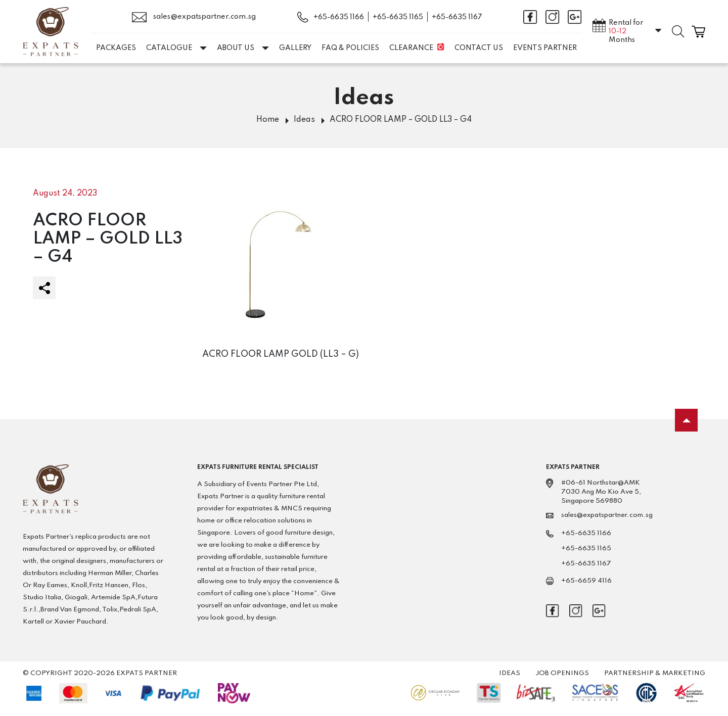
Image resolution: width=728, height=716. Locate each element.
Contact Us (479, 48)
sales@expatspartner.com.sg (194, 17)
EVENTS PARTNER (545, 48)
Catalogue (176, 48)
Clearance (411, 48)
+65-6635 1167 (457, 17)
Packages (116, 48)
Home (268, 120)
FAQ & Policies (350, 48)
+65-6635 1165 (398, 17)
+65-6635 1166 (339, 17)
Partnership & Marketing (655, 673)
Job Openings (562, 673)
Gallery (295, 48)
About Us (243, 48)
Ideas (304, 120)
